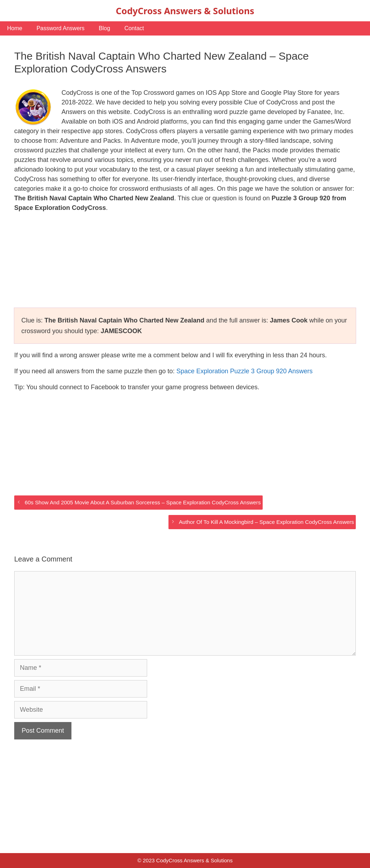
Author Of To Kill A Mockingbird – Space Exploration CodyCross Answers (266, 522)
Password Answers (61, 28)
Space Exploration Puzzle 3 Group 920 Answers (244, 371)
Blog (104, 28)
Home (15, 28)
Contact (134, 28)
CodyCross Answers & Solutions (185, 11)
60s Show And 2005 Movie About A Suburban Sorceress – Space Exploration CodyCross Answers (143, 502)
